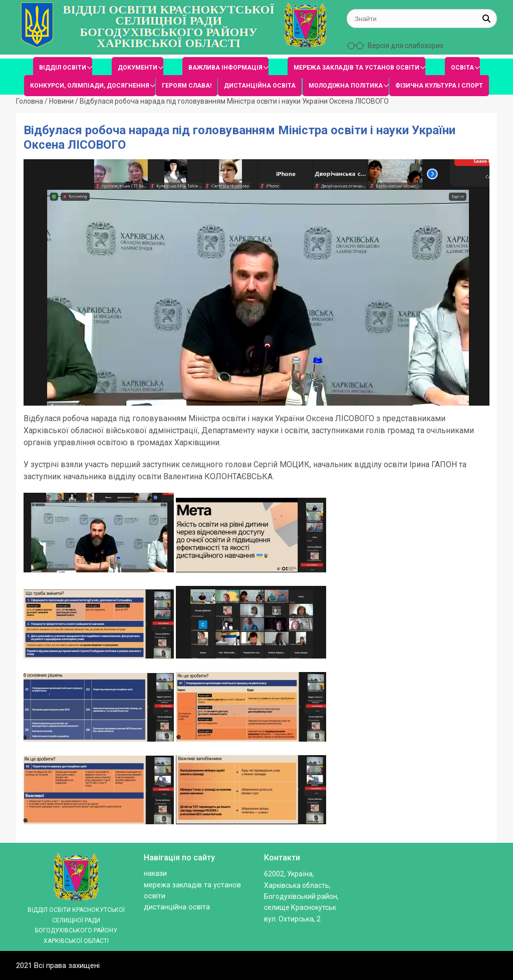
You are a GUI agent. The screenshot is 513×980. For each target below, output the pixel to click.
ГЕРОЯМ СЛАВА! (187, 86)
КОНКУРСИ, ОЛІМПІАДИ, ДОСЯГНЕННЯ (90, 86)
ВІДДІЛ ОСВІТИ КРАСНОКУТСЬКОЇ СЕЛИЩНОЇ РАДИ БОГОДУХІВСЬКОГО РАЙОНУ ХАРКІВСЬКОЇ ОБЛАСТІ (169, 27)
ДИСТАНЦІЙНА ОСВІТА (260, 86)
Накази (155, 874)
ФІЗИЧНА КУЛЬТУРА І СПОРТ (439, 86)
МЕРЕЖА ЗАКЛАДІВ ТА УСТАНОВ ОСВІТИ (356, 68)
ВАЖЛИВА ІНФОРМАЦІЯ (225, 68)
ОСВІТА (462, 68)
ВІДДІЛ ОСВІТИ (63, 68)
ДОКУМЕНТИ (138, 68)
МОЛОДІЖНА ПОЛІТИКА (346, 86)
